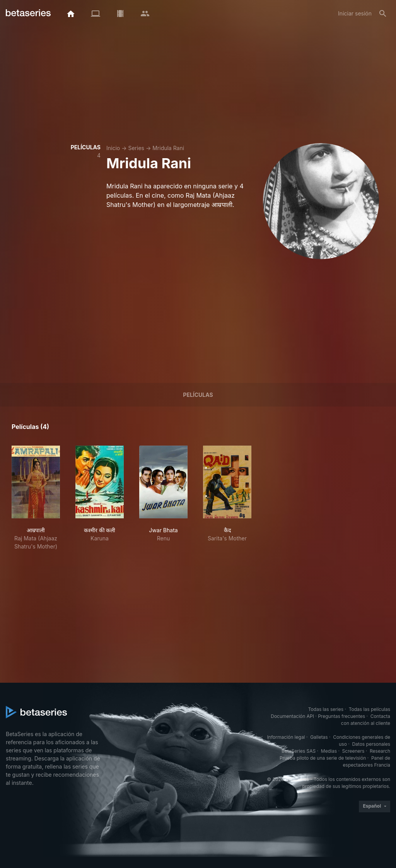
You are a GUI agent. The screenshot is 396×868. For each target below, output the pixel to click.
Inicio (113, 148)
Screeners (353, 751)
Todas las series (326, 709)
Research (380, 751)
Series (136, 148)
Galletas (319, 737)
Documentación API (292, 716)
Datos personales (371, 744)
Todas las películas (370, 709)
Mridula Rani (168, 148)
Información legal (286, 737)
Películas (198, 395)
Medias (329, 751)
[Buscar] (383, 14)
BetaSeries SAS (299, 751)
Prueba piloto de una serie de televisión (323, 758)
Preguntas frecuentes (341, 716)
